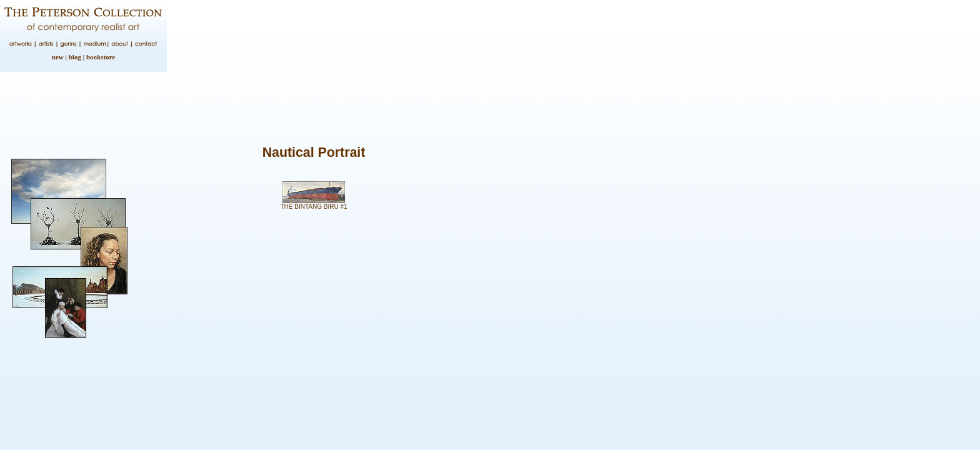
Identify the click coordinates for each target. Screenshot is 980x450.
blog (75, 57)
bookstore (101, 57)
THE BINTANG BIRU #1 (313, 207)
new (58, 57)
